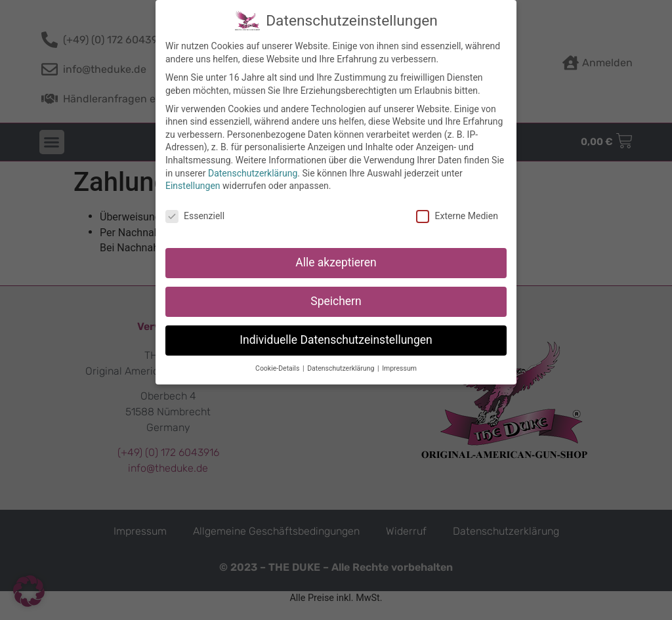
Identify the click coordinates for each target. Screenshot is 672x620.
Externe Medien (457, 216)
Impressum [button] (399, 367)
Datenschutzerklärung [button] (342, 367)
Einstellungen (193, 185)
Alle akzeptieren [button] (336, 261)
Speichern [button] (336, 300)
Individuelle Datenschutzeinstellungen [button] (336, 339)
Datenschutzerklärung (253, 172)
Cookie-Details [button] (278, 367)
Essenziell (195, 216)
